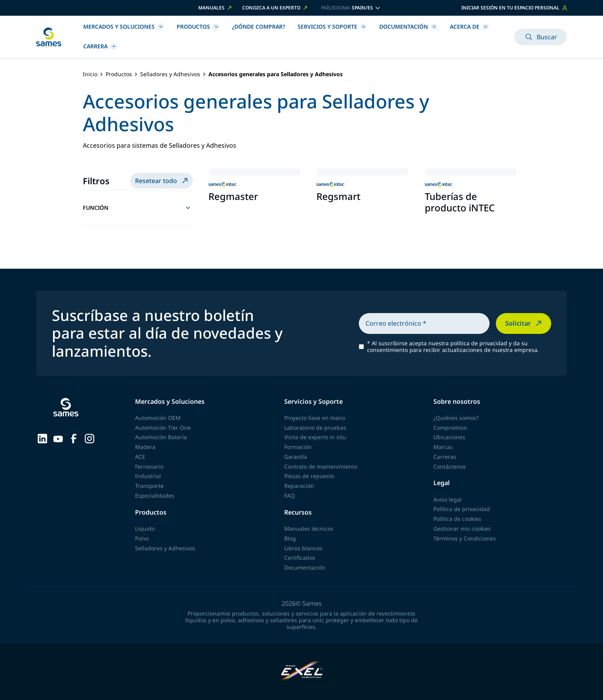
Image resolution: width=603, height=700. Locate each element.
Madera (145, 447)
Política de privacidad (462, 509)
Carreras (445, 457)
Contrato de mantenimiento (321, 466)
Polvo (142, 538)
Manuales (216, 8)
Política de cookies (457, 519)
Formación (298, 447)
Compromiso (450, 428)
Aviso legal (448, 499)
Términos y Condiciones (465, 538)
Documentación (408, 27)
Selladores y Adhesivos (170, 74)
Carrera (100, 46)
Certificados (300, 558)
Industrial (148, 476)
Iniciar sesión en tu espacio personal (514, 8)
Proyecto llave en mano (315, 418)
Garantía (296, 457)
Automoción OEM (158, 418)
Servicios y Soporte (332, 27)
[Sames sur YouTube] (58, 438)
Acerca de (469, 27)
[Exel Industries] (302, 672)
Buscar (541, 37)
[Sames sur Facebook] (74, 438)
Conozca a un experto (275, 8)
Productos (198, 27)
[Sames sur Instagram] (90, 438)
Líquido (145, 529)
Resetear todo (162, 181)
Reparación (299, 486)
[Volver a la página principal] (49, 37)
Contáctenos (450, 466)
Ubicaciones (449, 437)
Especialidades (155, 496)
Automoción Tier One (163, 428)
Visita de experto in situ (315, 437)
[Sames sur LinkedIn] (42, 438)
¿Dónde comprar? (259, 27)
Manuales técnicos (309, 529)
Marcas (443, 447)
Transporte (149, 486)
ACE (140, 457)
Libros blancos (303, 548)
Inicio (90, 74)
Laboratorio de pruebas (315, 428)
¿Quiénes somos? (456, 418)
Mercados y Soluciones (124, 27)
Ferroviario (149, 466)
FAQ (290, 496)
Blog (290, 538)
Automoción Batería (161, 437)
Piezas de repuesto (309, 476)
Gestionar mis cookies (462, 529)
